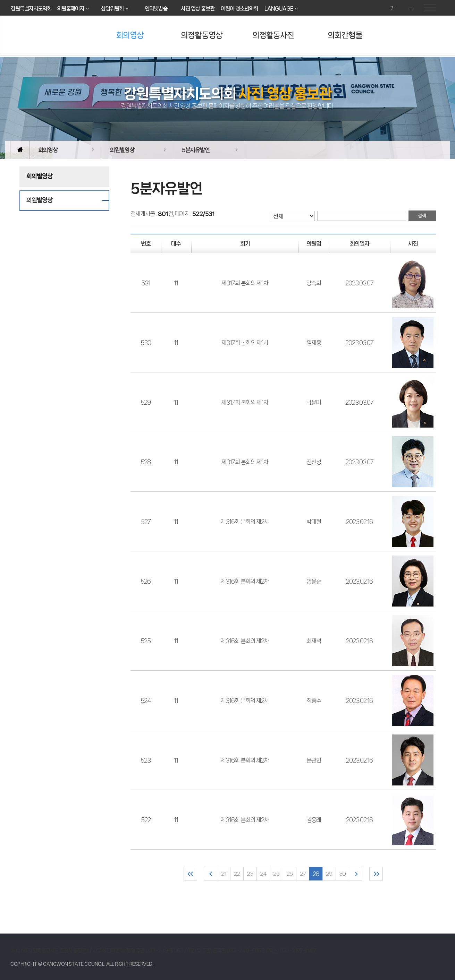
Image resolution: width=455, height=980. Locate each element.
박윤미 (314, 402)
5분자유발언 (196, 150)
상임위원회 (112, 8)
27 (303, 874)
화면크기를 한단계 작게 (402, 8)
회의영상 (130, 35)
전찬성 (314, 462)
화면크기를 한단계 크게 (383, 8)
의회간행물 (345, 35)
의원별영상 (122, 150)
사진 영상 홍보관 (198, 8)
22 (237, 874)
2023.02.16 (359, 522)
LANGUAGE (279, 8)
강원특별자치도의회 (31, 8)
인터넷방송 (156, 8)
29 (329, 874)
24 (263, 874)
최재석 (314, 641)
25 (276, 874)
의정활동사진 (273, 35)
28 (316, 874)
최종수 (314, 700)
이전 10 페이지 (210, 874)
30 (342, 874)
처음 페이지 (190, 874)
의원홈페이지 (70, 8)
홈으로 (20, 150)
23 (250, 874)
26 (289, 874)
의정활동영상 (202, 35)
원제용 (314, 343)
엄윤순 (314, 581)
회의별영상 (39, 176)
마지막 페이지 (376, 874)
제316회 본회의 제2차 (245, 522)
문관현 (314, 760)
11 (176, 283)
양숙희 (314, 283)
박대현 (314, 522)
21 (224, 874)
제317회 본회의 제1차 (245, 283)
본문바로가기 (0, 0)
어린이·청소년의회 (239, 8)
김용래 (314, 820)
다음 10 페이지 (356, 874)
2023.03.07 (359, 283)
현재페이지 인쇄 (412, 8)
